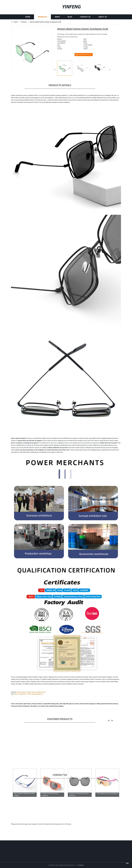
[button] (55, 70)
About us (103, 32)
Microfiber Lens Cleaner (38, 706)
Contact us (85, 32)
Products (42, 32)
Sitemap (81, 865)
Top (127, 863)
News (57, 32)
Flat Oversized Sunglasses (88, 704)
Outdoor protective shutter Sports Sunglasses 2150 (31, 692)
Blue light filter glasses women (69, 704)
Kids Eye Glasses (37, 704)
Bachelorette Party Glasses (110, 704)
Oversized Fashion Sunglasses (20, 706)
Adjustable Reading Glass (51, 704)
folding (99, 704)
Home (28, 32)
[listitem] (66, 69)
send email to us (84, 55)
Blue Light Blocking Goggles (55, 706)
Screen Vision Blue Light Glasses (21, 704)
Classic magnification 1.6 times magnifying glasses (28, 694)
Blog (70, 32)
